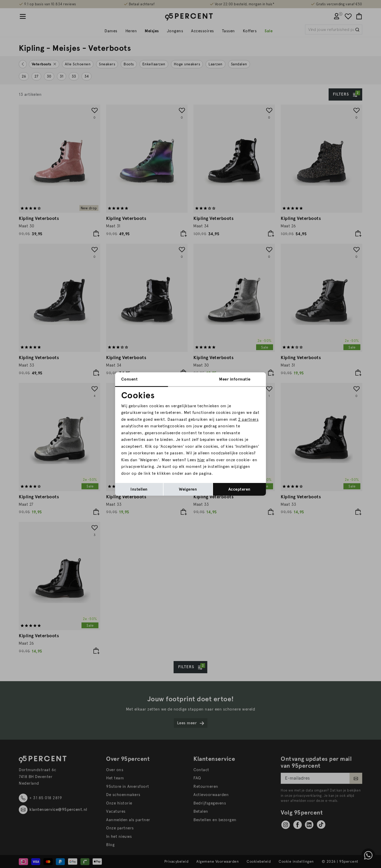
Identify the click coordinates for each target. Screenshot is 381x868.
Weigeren (188, 489)
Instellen (139, 489)
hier (201, 460)
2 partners (248, 419)
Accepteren (239, 489)
